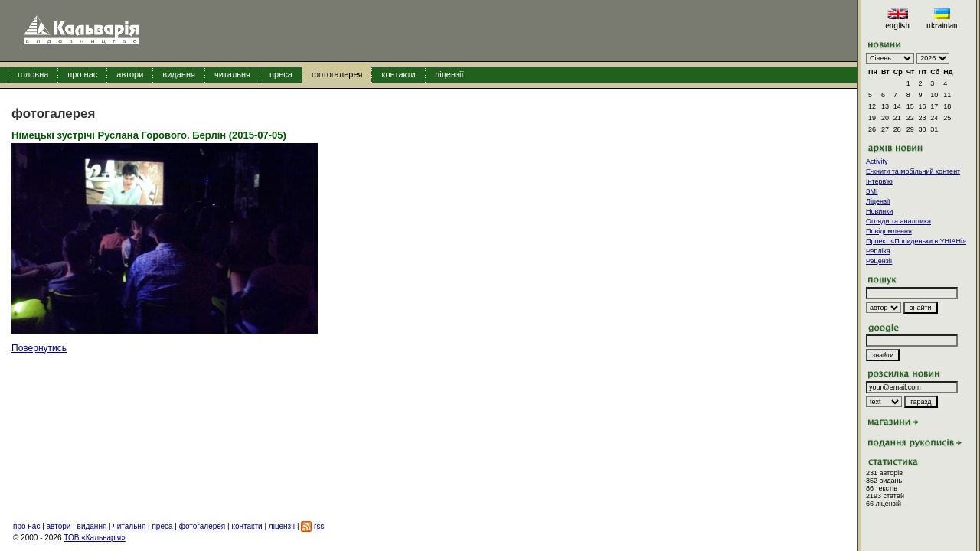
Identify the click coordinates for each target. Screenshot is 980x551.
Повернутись (39, 348)
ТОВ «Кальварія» (94, 538)
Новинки (879, 211)
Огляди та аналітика (898, 221)
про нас (82, 74)
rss (319, 526)
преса (281, 74)
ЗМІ (872, 191)
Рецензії (879, 261)
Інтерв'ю (879, 181)
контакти (398, 74)
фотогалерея (337, 74)
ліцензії (449, 74)
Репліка (878, 251)
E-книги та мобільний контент (913, 171)
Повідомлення (889, 231)
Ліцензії (878, 201)
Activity (877, 161)
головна (33, 74)
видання (179, 74)
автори (130, 74)
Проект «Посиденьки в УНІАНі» (916, 241)
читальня (232, 74)
